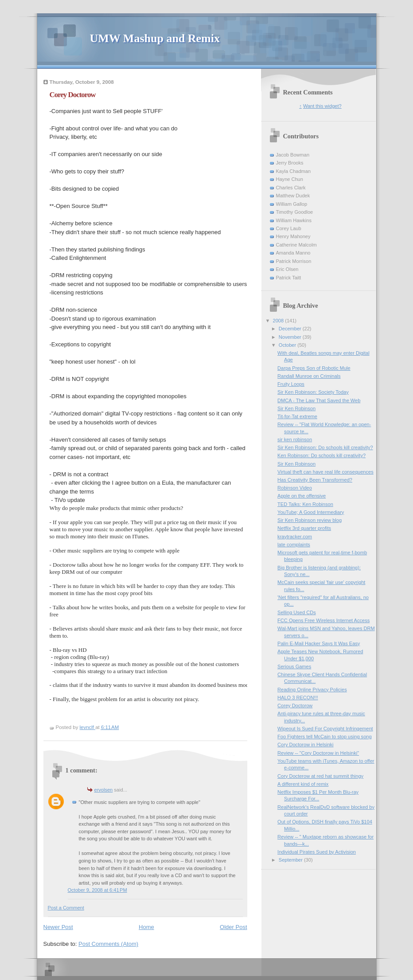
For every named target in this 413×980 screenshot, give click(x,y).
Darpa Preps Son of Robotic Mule (314, 368)
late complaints (294, 545)
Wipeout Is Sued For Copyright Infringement (325, 729)
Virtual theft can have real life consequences (325, 472)
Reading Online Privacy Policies (312, 690)
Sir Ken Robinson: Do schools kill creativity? (325, 447)
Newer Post (58, 927)
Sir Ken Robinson (296, 408)
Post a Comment (66, 908)
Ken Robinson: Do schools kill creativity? (321, 455)
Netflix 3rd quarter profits (304, 528)
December (291, 329)
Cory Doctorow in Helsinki (305, 745)
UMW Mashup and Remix (155, 38)
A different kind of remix (303, 784)
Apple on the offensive (302, 496)
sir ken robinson (295, 439)
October (288, 345)
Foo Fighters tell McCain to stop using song (324, 737)
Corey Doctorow (295, 706)
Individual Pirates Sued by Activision (317, 852)
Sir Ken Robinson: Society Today (313, 392)
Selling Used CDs (297, 612)
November (291, 337)
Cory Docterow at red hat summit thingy (320, 776)
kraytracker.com (295, 537)
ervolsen (104, 790)
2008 (279, 321)
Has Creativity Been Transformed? (315, 480)
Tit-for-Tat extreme (297, 416)
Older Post (233, 927)
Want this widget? (322, 106)
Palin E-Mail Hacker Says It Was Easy (319, 643)
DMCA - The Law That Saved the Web (319, 400)
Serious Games (294, 666)
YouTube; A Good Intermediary (311, 512)
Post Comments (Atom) (108, 944)
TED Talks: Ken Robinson (305, 504)
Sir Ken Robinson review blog (310, 520)
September (291, 860)
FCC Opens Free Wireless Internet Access (323, 620)
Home (146, 927)
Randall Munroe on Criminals (309, 376)
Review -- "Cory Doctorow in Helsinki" (318, 753)
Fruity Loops (291, 384)
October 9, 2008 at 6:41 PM (97, 890)
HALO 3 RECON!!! (298, 698)
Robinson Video (295, 488)
